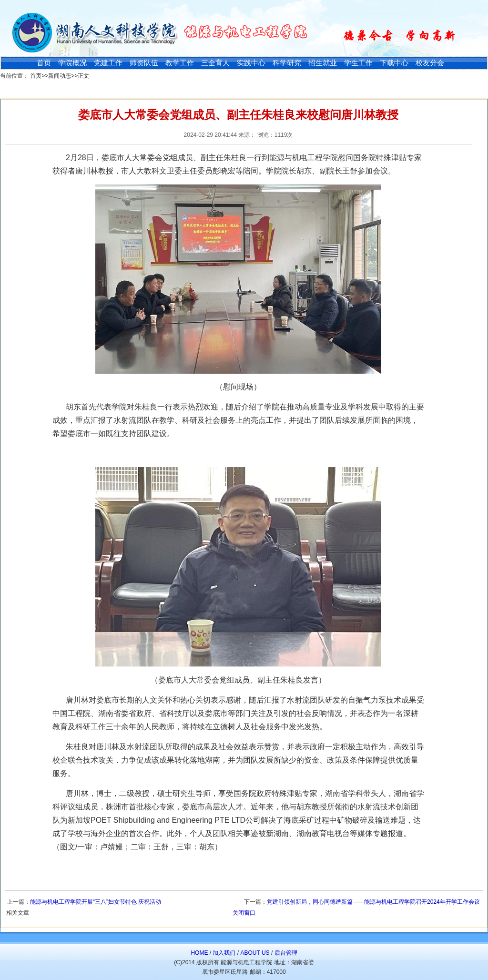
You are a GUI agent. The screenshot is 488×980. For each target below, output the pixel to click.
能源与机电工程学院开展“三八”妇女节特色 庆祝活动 (96, 902)
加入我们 (224, 953)
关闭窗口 (244, 913)
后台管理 (286, 953)
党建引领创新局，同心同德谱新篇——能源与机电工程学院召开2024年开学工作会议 (373, 902)
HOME (199, 953)
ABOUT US (255, 953)
